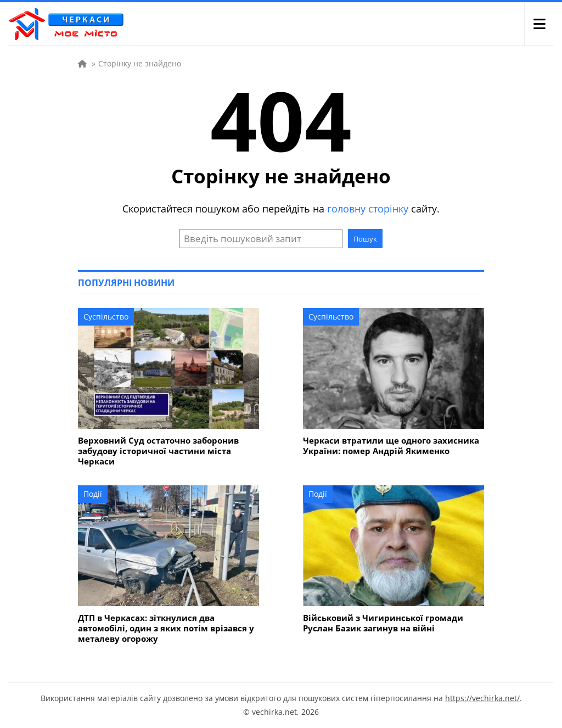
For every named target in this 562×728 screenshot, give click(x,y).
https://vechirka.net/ (482, 698)
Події (93, 494)
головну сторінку (368, 209)
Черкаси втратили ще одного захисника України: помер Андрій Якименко (391, 446)
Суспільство (106, 317)
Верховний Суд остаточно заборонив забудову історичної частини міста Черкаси (158, 451)
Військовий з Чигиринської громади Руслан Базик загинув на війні (383, 623)
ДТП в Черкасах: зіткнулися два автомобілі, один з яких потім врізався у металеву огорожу (166, 628)
